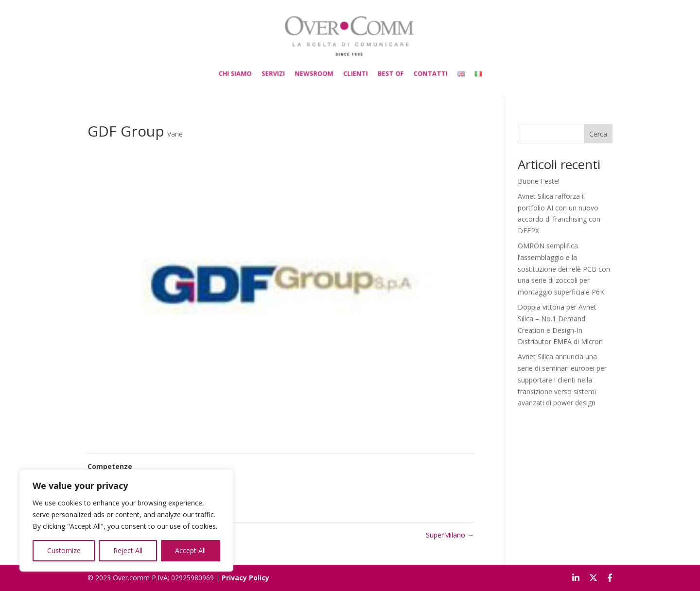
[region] (126, 521)
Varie (175, 134)
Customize (64, 550)
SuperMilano (450, 535)
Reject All (128, 550)
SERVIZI (287, 69)
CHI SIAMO (256, 69)
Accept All (190, 550)
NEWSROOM (321, 69)
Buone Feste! (539, 181)
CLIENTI (354, 69)
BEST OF (383, 69)
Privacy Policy (245, 578)
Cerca (598, 134)
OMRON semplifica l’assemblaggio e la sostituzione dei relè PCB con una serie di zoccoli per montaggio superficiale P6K (564, 269)
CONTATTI (415, 69)
